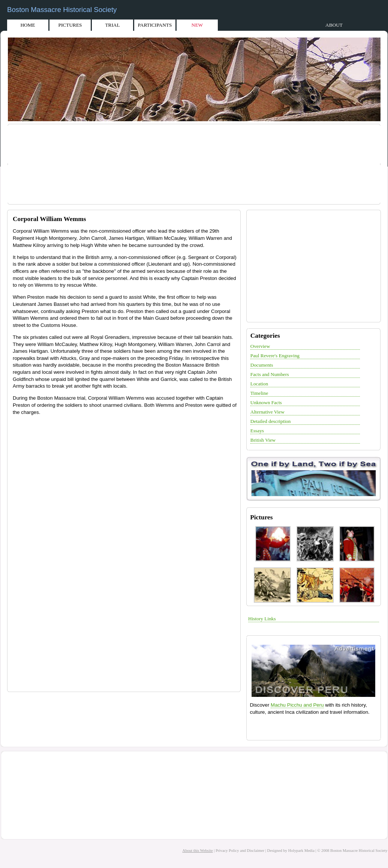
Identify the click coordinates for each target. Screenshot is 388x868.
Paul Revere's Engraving (275, 356)
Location (259, 384)
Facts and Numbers (270, 374)
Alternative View (267, 412)
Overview (260, 346)
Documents (262, 365)
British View (263, 440)
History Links (262, 619)
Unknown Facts (266, 402)
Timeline (259, 393)
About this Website (197, 851)
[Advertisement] (195, 165)
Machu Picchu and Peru (297, 705)
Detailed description (271, 421)
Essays (257, 431)
